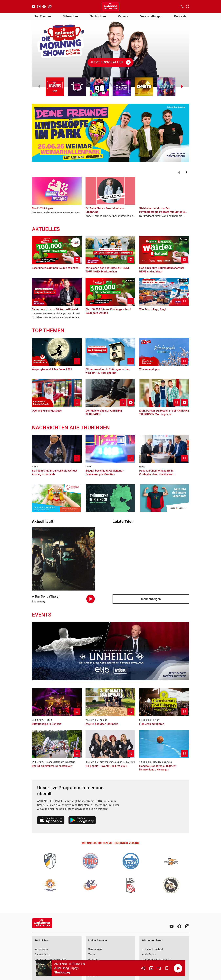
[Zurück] (179, 172)
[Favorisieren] (167, 968)
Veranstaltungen (151, 16)
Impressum (41, 949)
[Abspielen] (178, 968)
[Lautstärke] (143, 968)
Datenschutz (42, 954)
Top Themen (43, 16)
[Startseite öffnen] (111, 7)
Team (92, 954)
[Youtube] (34, 7)
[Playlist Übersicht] (159, 968)
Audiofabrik (149, 954)
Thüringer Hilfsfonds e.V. (157, 960)
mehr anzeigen (151, 599)
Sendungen (95, 949)
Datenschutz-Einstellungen (51, 960)
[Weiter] (187, 172)
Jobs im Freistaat (153, 949)
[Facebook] (44, 7)
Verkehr (123, 16)
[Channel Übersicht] (151, 968)
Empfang (94, 960)
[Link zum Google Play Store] (82, 821)
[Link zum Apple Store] (51, 821)
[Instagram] (39, 7)
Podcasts (180, 16)
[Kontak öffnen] (182, 7)
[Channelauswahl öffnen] (188, 7)
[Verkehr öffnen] (50, 7)
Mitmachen (70, 16)
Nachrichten (98, 16)
